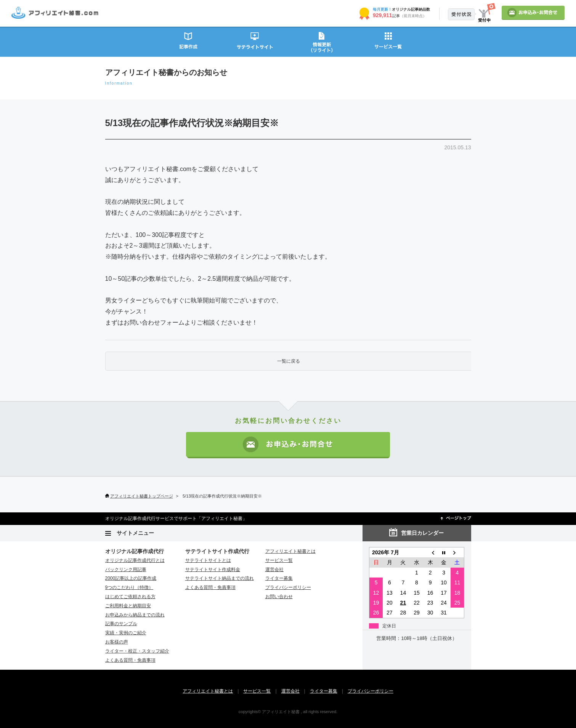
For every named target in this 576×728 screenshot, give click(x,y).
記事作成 (188, 41)
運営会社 (274, 570)
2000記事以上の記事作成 (131, 578)
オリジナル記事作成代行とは (135, 560)
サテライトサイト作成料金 (213, 570)
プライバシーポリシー (288, 587)
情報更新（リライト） (322, 41)
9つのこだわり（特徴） (129, 587)
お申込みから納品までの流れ (135, 615)
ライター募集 (279, 578)
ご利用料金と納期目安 (128, 606)
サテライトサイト (255, 41)
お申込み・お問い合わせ (288, 445)
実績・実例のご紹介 (126, 633)
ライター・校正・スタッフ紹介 (137, 651)
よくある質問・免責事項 (130, 660)
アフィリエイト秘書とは (290, 551)
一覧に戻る (289, 361)
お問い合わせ (279, 597)
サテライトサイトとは (208, 560)
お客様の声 (117, 642)
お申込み (533, 13)
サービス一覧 (388, 41)
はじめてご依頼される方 (130, 597)
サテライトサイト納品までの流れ (220, 578)
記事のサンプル (121, 624)
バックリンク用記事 (126, 570)
